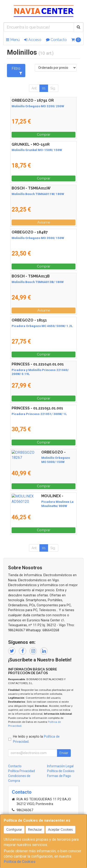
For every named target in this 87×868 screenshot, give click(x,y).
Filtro (17, 71)
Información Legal (60, 766)
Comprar (44, 135)
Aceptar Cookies (60, 830)
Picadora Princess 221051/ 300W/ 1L (39, 414)
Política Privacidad (21, 771)
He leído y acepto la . (36, 739)
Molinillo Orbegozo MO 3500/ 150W (38, 238)
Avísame (44, 222)
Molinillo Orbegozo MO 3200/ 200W (38, 106)
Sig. (53, 88)
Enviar (64, 753)
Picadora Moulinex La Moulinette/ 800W (41, 502)
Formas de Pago (59, 776)
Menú (13, 40)
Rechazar (35, 830)
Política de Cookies (20, 862)
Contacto (56, 40)
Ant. (34, 88)
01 (44, 88)
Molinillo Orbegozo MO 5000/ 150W (38, 458)
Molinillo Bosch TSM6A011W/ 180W (38, 194)
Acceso (33, 40)
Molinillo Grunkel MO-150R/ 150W (37, 150)
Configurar (14, 830)
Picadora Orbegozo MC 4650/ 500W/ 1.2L (42, 326)
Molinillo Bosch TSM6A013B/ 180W (38, 282)
